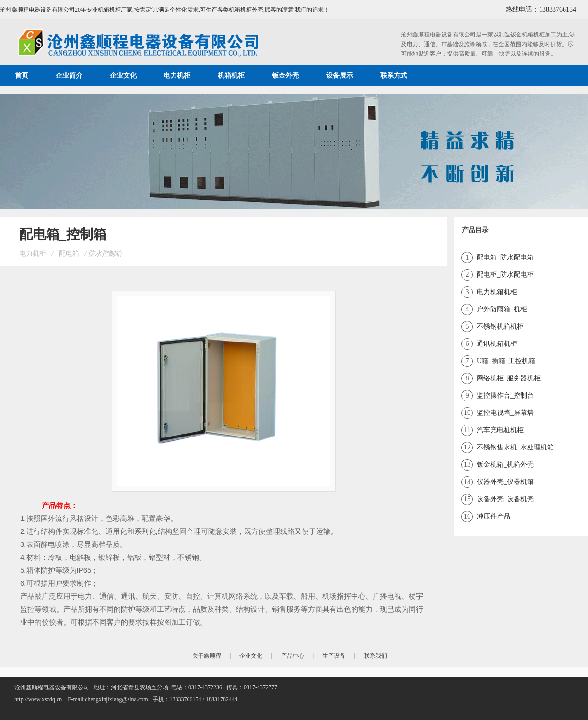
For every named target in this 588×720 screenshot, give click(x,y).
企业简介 (69, 76)
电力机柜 (177, 76)
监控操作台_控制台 (505, 395)
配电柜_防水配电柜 (505, 275)
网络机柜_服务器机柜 (509, 378)
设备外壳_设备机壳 (505, 499)
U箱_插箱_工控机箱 (506, 361)
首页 (22, 76)
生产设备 (334, 656)
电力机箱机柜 (497, 292)
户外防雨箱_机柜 (502, 309)
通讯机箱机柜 (497, 344)
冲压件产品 (494, 516)
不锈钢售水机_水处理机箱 (515, 447)
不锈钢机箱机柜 (500, 326)
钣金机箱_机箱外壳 (505, 465)
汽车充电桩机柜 (500, 430)
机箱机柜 (231, 76)
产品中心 (293, 656)
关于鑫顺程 (207, 656)
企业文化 (123, 76)
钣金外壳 (285, 76)
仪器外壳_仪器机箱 (505, 482)
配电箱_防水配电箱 (505, 257)
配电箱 (69, 254)
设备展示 (340, 76)
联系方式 (394, 76)
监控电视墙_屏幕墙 (505, 413)
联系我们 (376, 656)
